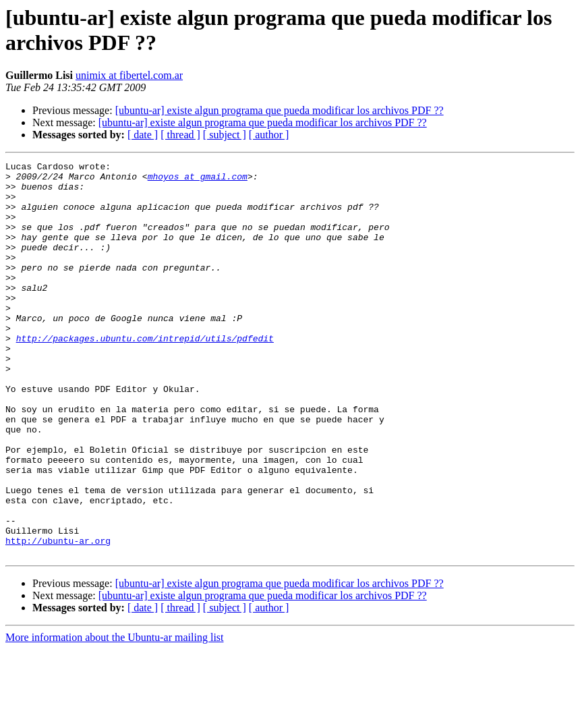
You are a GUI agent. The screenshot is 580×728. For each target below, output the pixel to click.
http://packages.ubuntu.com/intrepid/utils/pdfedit (145, 374)
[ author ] (269, 135)
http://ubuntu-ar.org (58, 617)
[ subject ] (225, 135)
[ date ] (143, 135)
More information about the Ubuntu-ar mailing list (115, 716)
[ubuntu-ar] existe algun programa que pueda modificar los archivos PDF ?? (280, 110)
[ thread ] (180, 135)
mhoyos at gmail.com (198, 180)
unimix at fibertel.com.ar (129, 75)
